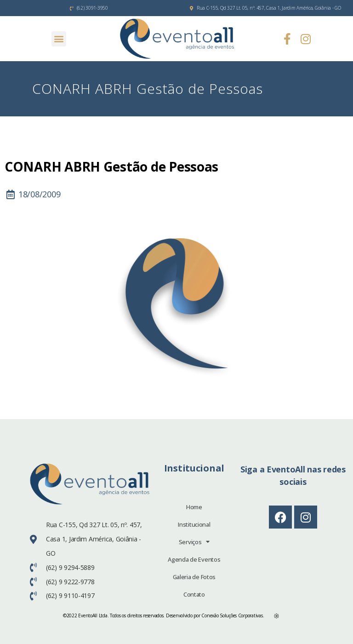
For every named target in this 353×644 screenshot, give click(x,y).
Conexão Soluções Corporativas (232, 615)
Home (194, 507)
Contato (194, 594)
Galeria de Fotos (194, 577)
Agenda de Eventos (194, 559)
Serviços (194, 542)
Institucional (194, 524)
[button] (59, 39)
